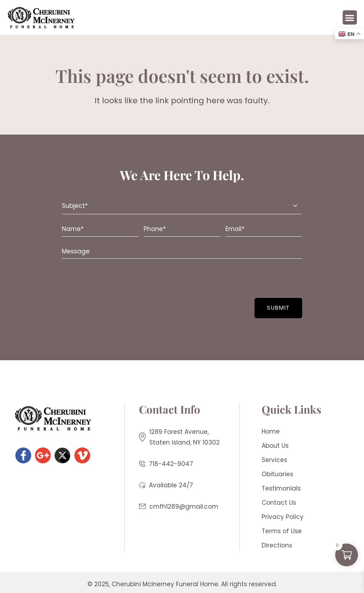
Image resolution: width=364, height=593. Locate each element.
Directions (277, 545)
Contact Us (279, 503)
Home (271, 431)
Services (274, 460)
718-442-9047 (171, 464)
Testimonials (281, 488)
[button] (350, 18)
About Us (275, 446)
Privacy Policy (283, 517)
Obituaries (277, 474)
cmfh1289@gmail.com (184, 507)
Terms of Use (282, 531)
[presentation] (105, 278)
